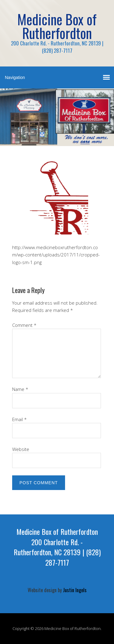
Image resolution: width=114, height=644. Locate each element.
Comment (24, 325)
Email (19, 419)
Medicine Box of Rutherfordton (57, 26)
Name (20, 389)
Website (21, 449)
